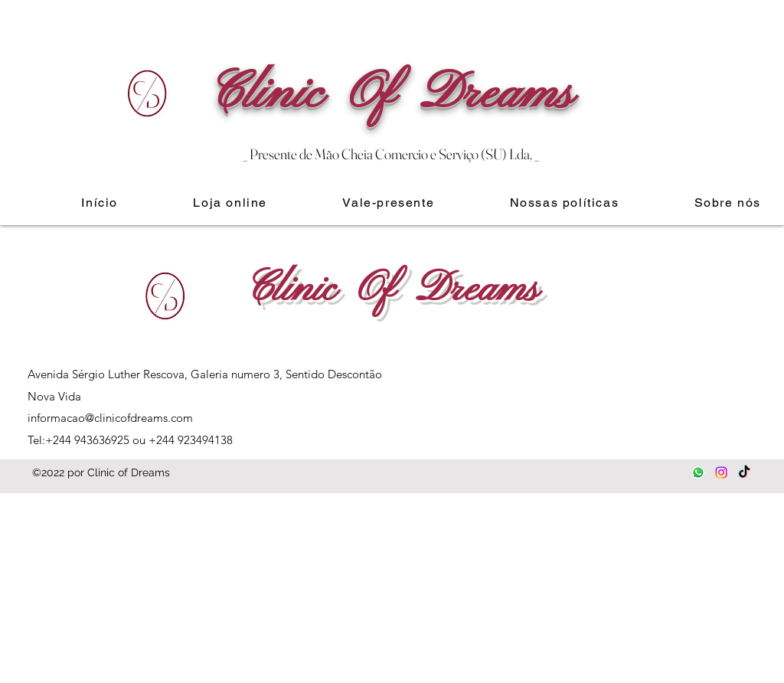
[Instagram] (721, 472)
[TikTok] (744, 472)
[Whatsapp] (698, 472)
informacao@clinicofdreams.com (110, 418)
